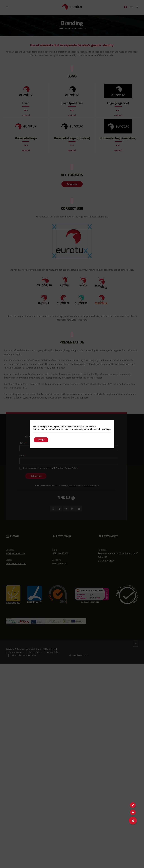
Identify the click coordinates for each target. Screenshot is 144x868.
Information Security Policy (24, 655)
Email (23, 456)
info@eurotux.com (15, 553)
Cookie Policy (53, 652)
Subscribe (36, 476)
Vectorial (26, 115)
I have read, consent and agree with (49, 468)
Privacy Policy (73, 486)
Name (23, 443)
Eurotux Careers (16, 652)
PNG (26, 110)
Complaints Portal (80, 655)
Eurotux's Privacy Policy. (67, 468)
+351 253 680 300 (60, 553)
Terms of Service (89, 486)
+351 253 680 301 (60, 564)
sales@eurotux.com (16, 564)
